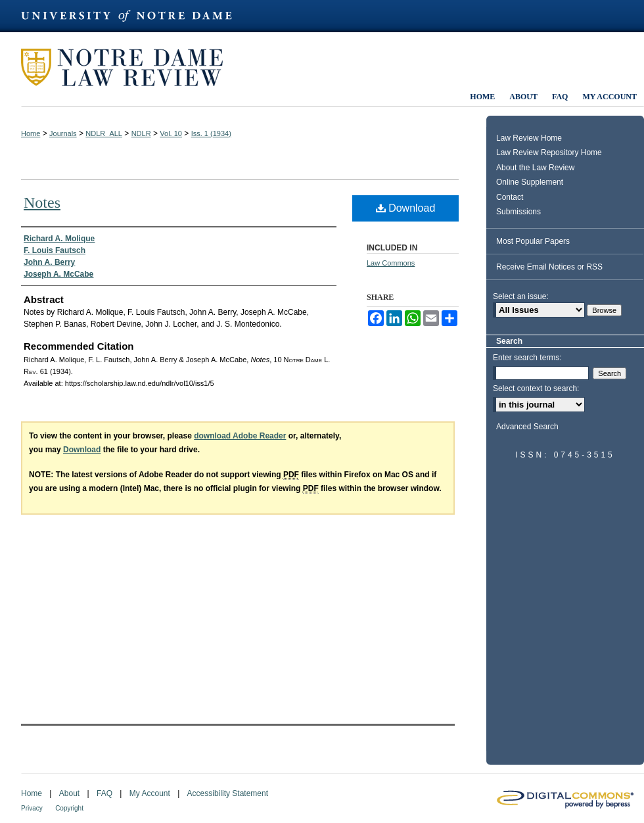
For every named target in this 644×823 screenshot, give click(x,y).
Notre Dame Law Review (131, 67)
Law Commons (391, 263)
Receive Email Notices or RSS (549, 267)
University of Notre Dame (133, 16)
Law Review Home (529, 138)
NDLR (141, 133)
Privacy (32, 808)
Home (31, 133)
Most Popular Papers (533, 241)
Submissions (518, 212)
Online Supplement (530, 182)
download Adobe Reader (240, 436)
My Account (150, 793)
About (69, 793)
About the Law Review (535, 168)
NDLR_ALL (104, 133)
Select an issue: (521, 296)
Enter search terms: (527, 358)
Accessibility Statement (228, 793)
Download (406, 208)
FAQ (104, 793)
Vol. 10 (171, 133)
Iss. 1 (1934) (211, 133)
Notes (42, 202)
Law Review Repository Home (549, 153)
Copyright (69, 808)
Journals (63, 133)
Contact (510, 197)
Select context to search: (536, 388)
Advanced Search (527, 427)
